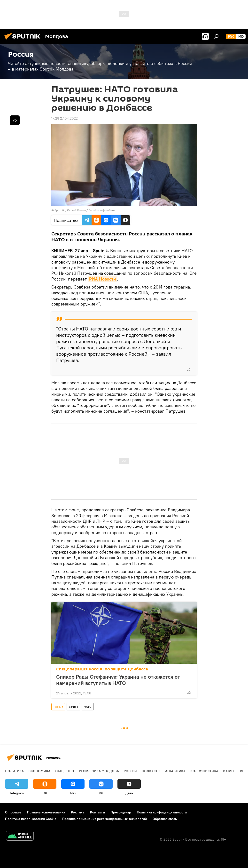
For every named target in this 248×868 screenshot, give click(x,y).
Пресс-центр (121, 812)
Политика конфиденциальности (162, 812)
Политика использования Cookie (31, 819)
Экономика (39, 771)
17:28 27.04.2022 (65, 118)
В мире (73, 707)
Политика (14, 771)
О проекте (13, 812)
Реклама (78, 812)
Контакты (97, 812)
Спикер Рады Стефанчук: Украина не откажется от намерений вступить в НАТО (118, 680)
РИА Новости (102, 279)
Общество (65, 771)
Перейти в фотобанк (102, 210)
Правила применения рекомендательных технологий (105, 819)
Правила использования (46, 812)
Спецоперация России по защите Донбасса (102, 669)
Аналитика (175, 771)
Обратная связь (165, 819)
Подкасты (151, 771)
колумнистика (204, 771)
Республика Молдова (99, 771)
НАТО (88, 707)
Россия (58, 707)
